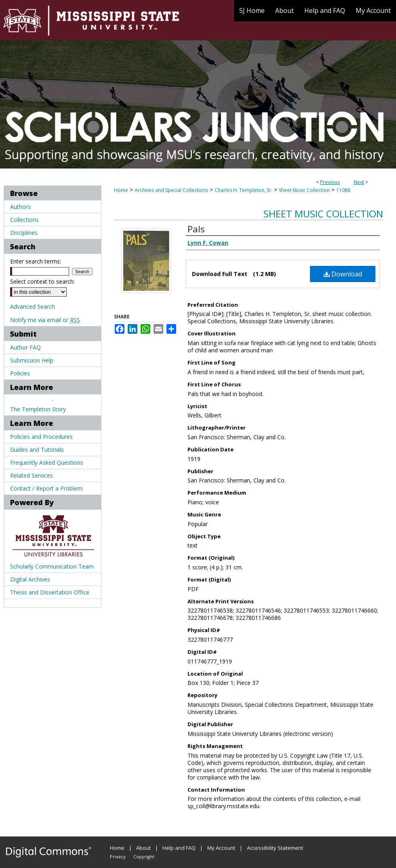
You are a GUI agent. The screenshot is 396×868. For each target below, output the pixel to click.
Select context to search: (42, 281)
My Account (221, 848)
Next (359, 182)
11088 (343, 190)
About (143, 848)
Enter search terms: (36, 261)
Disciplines (24, 233)
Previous (330, 182)
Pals (196, 229)
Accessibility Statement (275, 848)
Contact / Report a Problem (46, 488)
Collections (24, 220)
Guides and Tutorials (37, 450)
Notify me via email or (45, 320)
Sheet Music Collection (304, 190)
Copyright (144, 856)
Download (343, 274)
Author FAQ (25, 347)
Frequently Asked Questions (47, 462)
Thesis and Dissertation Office (50, 592)
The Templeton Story (38, 409)
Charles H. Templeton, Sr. (243, 190)
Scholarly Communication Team (52, 566)
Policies (20, 373)
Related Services (32, 475)
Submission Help (32, 360)
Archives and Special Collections (171, 190)
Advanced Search (33, 307)
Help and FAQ (179, 848)
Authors (20, 207)
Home (121, 190)
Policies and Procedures (41, 437)
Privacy (118, 856)
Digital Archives (30, 579)
